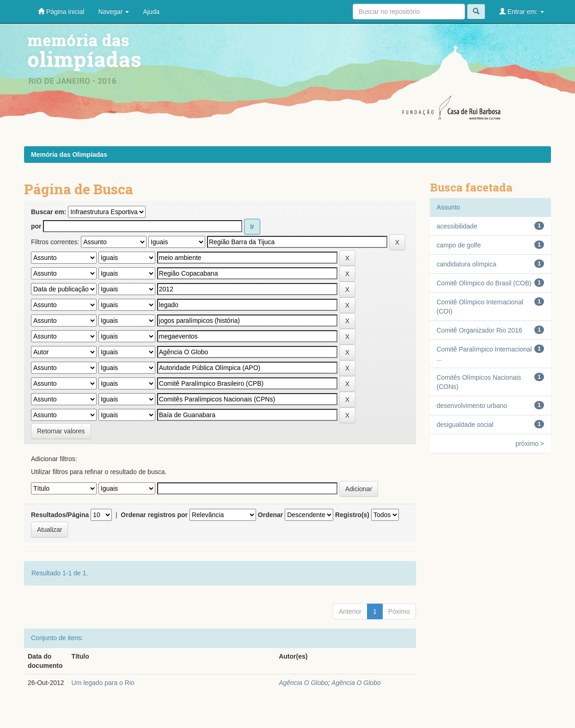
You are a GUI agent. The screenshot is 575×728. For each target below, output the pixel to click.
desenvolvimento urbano (472, 406)
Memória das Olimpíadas (69, 154)
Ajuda (151, 12)
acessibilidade (457, 226)
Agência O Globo (303, 683)
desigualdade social (465, 425)
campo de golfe (459, 245)
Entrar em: (522, 11)
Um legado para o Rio (103, 683)
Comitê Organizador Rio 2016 (480, 330)
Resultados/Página (60, 515)
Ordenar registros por (154, 515)
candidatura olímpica (467, 264)
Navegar (113, 12)
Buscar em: (49, 212)
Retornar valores (61, 431)
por (36, 226)
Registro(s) (352, 515)
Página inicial (61, 11)
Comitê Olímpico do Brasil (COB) (484, 283)
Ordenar (270, 515)
